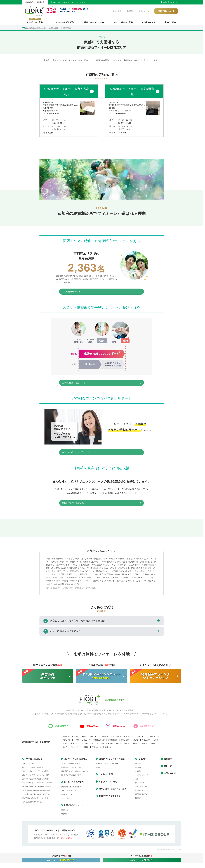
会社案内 (130, 11)
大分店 (156, 741)
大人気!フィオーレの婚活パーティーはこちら (68, 2)
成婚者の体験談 (149, 22)
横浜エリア (109, 749)
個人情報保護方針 (142, 796)
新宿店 (135, 745)
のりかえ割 (65, 800)
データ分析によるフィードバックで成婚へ (37, 784)
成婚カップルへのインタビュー (107, 765)
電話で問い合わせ (166, 11)
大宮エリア (75, 745)
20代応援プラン (66, 796)
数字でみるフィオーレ (94, 22)
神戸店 (76, 741)
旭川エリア (67, 738)
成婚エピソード (101, 769)
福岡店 (84, 738)
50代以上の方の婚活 (108, 783)
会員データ (65, 811)
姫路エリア (153, 738)
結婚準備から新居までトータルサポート (37, 799)
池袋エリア (67, 741)
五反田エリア (118, 738)
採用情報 (138, 799)
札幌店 (110, 745)
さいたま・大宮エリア (90, 745)
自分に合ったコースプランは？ (99, 453)
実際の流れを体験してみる (96, 384)
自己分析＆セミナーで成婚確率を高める (37, 788)
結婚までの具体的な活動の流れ (33, 769)
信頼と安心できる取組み (95, 504)
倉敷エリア (86, 741)
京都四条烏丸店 (99, 741)
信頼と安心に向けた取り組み (33, 803)
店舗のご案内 (170, 22)
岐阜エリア (94, 738)
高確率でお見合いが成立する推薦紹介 (36, 780)
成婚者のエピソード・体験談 (112, 760)
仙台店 (119, 745)
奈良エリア (146, 741)
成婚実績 (64, 815)
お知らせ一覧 (140, 784)
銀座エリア (106, 738)
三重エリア (125, 741)
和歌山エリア (97, 749)
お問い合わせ (144, 11)
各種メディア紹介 (142, 788)
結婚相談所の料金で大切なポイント (73, 788)
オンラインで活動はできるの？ (72, 776)
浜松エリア (141, 738)
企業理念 (138, 773)
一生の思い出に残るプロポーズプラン (36, 796)
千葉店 (76, 738)
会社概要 (138, 769)
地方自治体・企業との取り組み (113, 790)
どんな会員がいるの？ (94, 292)
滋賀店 (127, 745)
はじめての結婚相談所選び (63, 22)
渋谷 (103, 745)
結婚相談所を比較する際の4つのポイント (75, 773)
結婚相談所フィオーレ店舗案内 (36, 743)
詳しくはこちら (67, 839)
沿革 (137, 780)
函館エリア (130, 738)
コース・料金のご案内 (123, 22)
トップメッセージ (142, 776)
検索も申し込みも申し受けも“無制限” (36, 773)
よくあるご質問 (115, 11)
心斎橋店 (144, 745)
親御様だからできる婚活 (110, 797)
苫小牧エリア (76, 749)
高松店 (153, 745)
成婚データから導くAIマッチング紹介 (36, 776)
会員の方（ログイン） (171, 2)
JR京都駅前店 (113, 741)
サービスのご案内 (35, 21)
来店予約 (168, 767)
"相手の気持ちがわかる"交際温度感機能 (36, 792)
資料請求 (168, 760)
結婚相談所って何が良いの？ (71, 769)
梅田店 (86, 749)
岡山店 (65, 745)
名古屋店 (135, 741)
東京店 (65, 749)
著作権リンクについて (143, 792)
